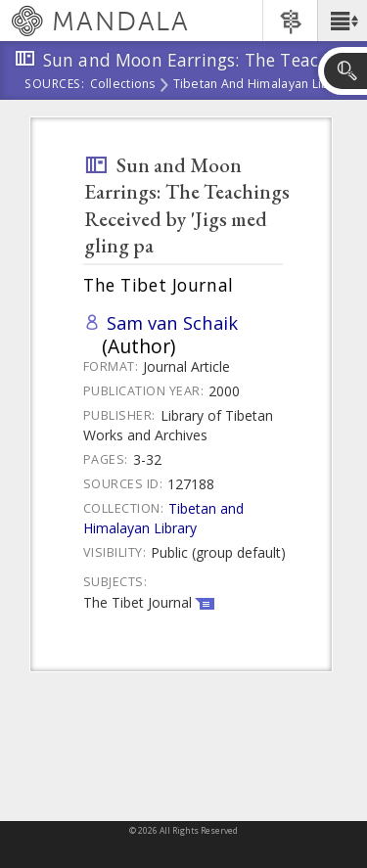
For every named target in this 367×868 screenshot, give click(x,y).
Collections (123, 85)
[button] (342, 21)
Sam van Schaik (172, 322)
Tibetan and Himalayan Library (263, 85)
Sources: (55, 85)
